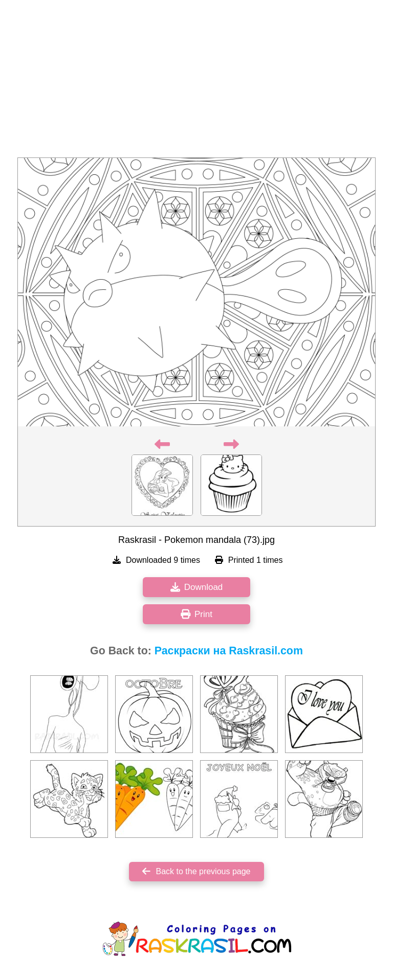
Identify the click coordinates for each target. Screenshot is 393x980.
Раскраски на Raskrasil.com (229, 651)
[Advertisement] (196, 82)
